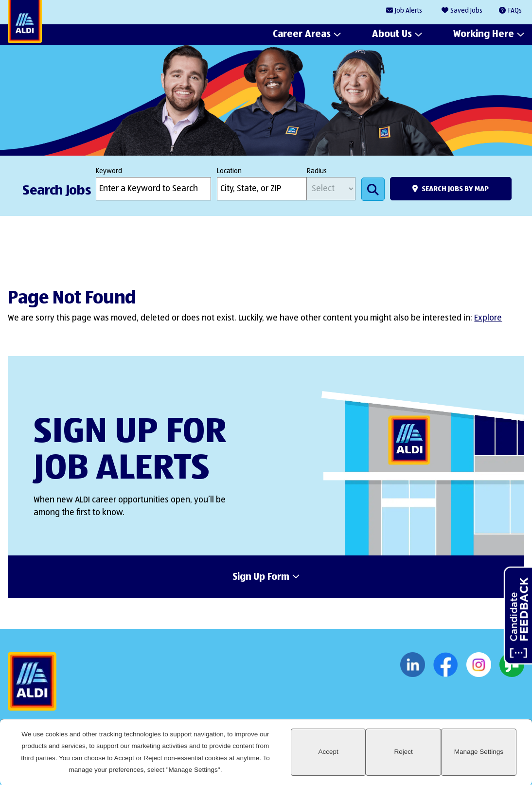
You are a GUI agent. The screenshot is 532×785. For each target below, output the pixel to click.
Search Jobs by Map (455, 189)
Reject (404, 752)
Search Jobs (373, 189)
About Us (392, 35)
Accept (328, 752)
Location (229, 171)
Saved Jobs (466, 11)
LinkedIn (413, 665)
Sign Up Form (261, 577)
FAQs (515, 11)
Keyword (109, 171)
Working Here (484, 35)
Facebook (446, 665)
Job (408, 11)
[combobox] (262, 189)
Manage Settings (479, 752)
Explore (488, 318)
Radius (317, 171)
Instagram (479, 665)
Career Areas (302, 35)
